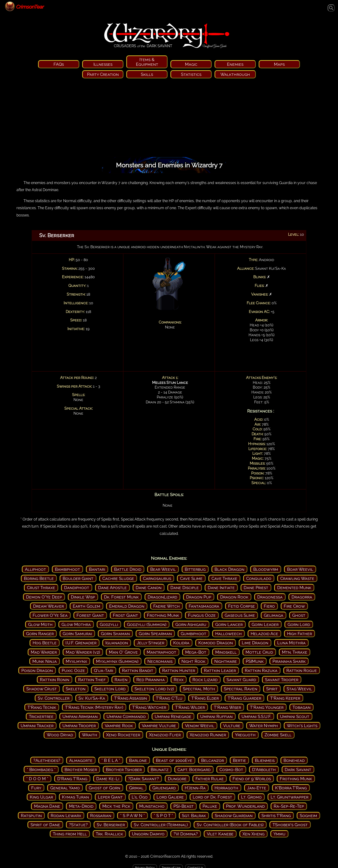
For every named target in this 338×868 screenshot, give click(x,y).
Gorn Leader (265, 624)
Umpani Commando (126, 716)
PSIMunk (255, 661)
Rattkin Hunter (179, 670)
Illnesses (103, 64)
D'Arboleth (264, 770)
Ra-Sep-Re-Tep (289, 806)
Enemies (235, 64)
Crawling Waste (297, 578)
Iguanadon (117, 643)
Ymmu (279, 834)
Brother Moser (81, 770)
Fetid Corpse (242, 606)
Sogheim (308, 816)
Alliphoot (35, 569)
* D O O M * (37, 779)
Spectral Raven (241, 689)
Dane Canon (149, 588)
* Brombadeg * (41, 770)
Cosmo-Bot (231, 770)
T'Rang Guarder (244, 698)
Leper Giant (110, 797)
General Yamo (65, 788)
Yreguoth (245, 735)
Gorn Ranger (40, 634)
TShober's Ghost (290, 825)
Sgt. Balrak (194, 816)
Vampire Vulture (159, 726)
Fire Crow (294, 606)
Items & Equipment (147, 62)
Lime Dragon (255, 643)
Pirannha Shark (289, 661)
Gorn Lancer (229, 624)
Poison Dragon (37, 670)
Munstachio (152, 806)
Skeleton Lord (110, 689)
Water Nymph (264, 726)
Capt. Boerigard (194, 770)
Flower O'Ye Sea (50, 615)
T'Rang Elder (205, 698)
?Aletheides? (47, 760)
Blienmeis (265, 760)
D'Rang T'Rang (72, 779)
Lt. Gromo (251, 797)
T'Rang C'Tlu (169, 698)
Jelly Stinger (151, 643)
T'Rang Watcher (149, 707)
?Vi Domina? (186, 834)
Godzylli (109, 624)
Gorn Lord (299, 624)
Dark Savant (298, 770)
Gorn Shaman (115, 634)
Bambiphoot (67, 569)
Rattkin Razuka (261, 670)
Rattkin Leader (220, 670)
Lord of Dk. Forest (212, 797)
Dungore (177, 779)
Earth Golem (86, 606)
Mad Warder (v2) (83, 652)
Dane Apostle (112, 588)
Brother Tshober (124, 770)
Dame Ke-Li (108, 779)
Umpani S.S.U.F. (256, 716)
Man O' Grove (123, 652)
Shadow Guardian (234, 816)
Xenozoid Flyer (165, 735)
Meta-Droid (81, 806)
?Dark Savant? (144, 779)
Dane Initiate (221, 588)
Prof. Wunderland (245, 806)
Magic (191, 64)
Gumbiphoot (194, 634)
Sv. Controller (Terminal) (161, 825)
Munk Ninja (45, 661)
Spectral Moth (199, 689)
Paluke (210, 806)
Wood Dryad (60, 735)
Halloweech (229, 634)
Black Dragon (229, 569)
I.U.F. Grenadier (81, 643)
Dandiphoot (77, 588)
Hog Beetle (45, 643)
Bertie (239, 760)
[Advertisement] (169, 119)
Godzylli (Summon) (147, 624)
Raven (121, 680)
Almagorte (81, 760)
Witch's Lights (302, 726)
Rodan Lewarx (66, 816)
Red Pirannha (151, 680)
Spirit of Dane (45, 825)
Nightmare (226, 661)
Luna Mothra (291, 643)
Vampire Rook (119, 726)
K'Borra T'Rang (291, 788)
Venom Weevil (200, 726)
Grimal (136, 788)
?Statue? (78, 825)
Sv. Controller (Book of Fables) (230, 825)
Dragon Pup (199, 597)
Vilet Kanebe (220, 834)
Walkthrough (235, 74)
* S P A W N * (133, 816)
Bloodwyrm (266, 569)
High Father (300, 634)
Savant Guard (241, 680)
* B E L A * (111, 760)
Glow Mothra (76, 624)
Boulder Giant (78, 578)
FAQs (59, 64)
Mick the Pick (116, 806)
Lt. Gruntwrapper (290, 797)
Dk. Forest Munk (121, 597)
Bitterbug (195, 569)
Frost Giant (125, 615)
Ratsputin (31, 816)
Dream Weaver (48, 606)
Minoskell (226, 652)
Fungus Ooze (202, 615)
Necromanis (160, 661)
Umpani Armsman (80, 716)
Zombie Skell (278, 735)
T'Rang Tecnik (42, 707)
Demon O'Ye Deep (44, 597)
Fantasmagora (204, 606)
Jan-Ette (257, 788)
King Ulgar (41, 797)
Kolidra (181, 643)
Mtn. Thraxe (295, 652)
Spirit (272, 689)
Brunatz (160, 770)
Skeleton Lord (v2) (154, 689)
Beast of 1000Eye (174, 760)
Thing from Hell (70, 834)
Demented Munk (294, 588)
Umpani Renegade (173, 716)
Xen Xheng (253, 834)
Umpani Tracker (37, 726)
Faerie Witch (167, 606)
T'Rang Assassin (131, 698)
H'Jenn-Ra (195, 788)
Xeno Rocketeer (123, 735)
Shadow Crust (42, 689)
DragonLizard (162, 597)
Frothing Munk (163, 615)
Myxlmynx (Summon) (117, 661)
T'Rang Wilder (190, 707)
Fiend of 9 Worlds (252, 779)
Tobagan (302, 707)
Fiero (269, 606)
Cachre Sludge (118, 578)
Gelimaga (274, 615)
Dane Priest (256, 588)
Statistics (191, 74)
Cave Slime (191, 578)
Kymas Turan (75, 797)
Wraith (90, 735)
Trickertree (41, 716)
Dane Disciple (185, 588)
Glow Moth (40, 624)
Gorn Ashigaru (191, 624)
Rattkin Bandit (138, 670)
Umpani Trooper (79, 726)
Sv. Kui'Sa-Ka (92, 698)
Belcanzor (213, 760)
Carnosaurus (157, 578)
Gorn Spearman (155, 634)
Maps (279, 64)
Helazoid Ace (264, 634)
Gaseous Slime (240, 615)
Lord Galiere (170, 797)
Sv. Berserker (111, 825)
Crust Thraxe (41, 588)
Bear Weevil (163, 569)
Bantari (97, 569)
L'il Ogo (140, 797)
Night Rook (193, 661)
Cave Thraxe (224, 578)
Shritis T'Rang (276, 816)
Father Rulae (210, 779)
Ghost (299, 615)
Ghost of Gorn (104, 788)
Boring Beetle (39, 578)
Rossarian (101, 816)
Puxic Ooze (73, 670)
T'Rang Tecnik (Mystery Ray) (94, 707)
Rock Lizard (205, 680)
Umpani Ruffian (216, 716)
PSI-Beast (184, 806)
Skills (147, 74)
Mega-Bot (196, 652)
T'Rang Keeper (285, 698)
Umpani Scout (295, 716)
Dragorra (302, 597)
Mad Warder (44, 652)
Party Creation (103, 74)
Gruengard (164, 788)
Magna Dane (47, 806)
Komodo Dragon (216, 643)
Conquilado (259, 578)
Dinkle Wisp (83, 597)
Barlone (138, 760)
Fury (36, 788)
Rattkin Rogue (302, 670)
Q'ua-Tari (104, 670)
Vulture (232, 726)
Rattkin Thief (92, 680)
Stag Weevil (299, 689)
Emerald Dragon (127, 606)
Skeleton (76, 689)
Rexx (179, 680)
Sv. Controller (54, 698)
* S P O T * (163, 816)
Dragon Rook (234, 597)
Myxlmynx (76, 661)
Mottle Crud (259, 652)
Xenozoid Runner (208, 735)
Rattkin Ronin (55, 680)
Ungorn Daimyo (148, 834)
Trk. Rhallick (109, 834)
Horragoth (226, 788)
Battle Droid (128, 569)
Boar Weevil (300, 569)
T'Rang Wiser (227, 707)
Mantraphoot (161, 652)
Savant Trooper (282, 680)
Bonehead (294, 760)
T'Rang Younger (267, 707)
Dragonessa (270, 597)
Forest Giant (90, 615)
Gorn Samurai (77, 634)
